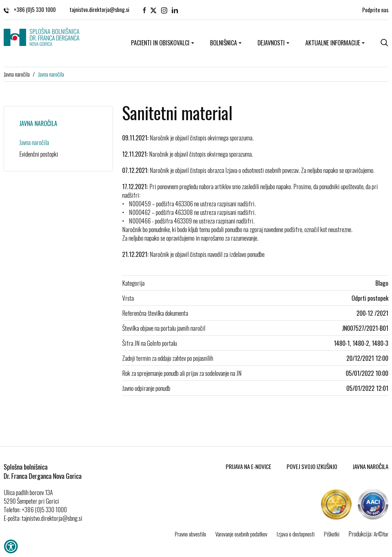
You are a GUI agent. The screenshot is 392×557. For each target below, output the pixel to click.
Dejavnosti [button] (271, 43)
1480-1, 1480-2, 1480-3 (361, 343)
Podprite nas (375, 9)
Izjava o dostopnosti (296, 534)
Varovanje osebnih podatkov (241, 534)
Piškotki (332, 534)
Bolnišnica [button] (224, 43)
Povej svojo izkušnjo (312, 466)
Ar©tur (381, 534)
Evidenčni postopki (39, 154)
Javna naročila (17, 74)
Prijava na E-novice (249, 466)
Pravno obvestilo (190, 534)
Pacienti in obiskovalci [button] (160, 43)
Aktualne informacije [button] (333, 43)
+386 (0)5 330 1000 (30, 9)
